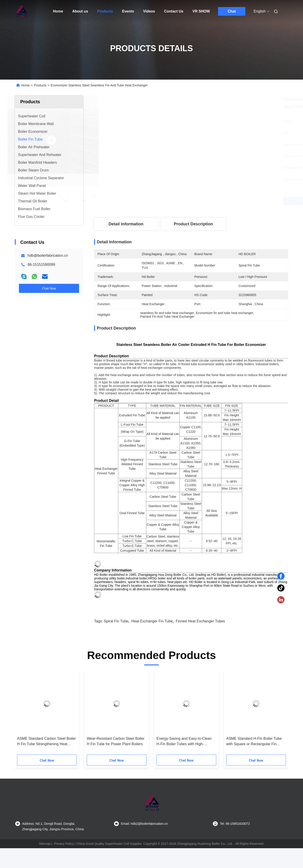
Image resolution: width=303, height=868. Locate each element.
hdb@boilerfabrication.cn (48, 255)
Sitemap (45, 844)
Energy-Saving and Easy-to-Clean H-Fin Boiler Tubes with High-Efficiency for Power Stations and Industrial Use (184, 742)
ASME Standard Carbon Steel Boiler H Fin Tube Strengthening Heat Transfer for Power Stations (46, 742)
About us (80, 11)
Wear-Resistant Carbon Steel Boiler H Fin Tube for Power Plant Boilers (116, 741)
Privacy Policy (64, 844)
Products (105, 11)
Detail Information (126, 224)
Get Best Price (217, 201)
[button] (28, 714)
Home (58, 11)
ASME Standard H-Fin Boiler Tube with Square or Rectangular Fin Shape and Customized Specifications (254, 742)
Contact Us (174, 11)
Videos (149, 11)
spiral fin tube (116, 621)
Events (128, 11)
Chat (232, 11)
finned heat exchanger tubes (200, 621)
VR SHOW (201, 11)
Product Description (193, 224)
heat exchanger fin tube (152, 621)
